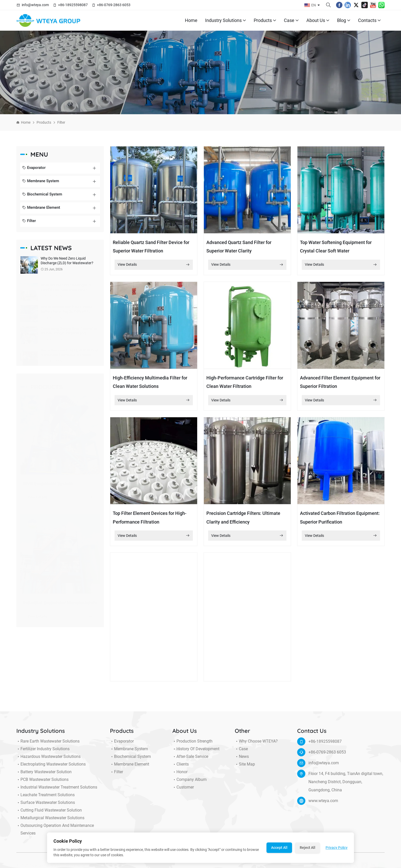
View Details (154, 265)
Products (265, 20)
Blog (344, 20)
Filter (61, 122)
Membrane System (41, 181)
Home (191, 20)
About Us (318, 20)
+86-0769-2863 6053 (114, 5)
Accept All (279, 848)
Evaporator (34, 168)
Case (291, 20)
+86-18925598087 (73, 5)
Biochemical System (42, 195)
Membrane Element (41, 208)
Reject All (308, 848)
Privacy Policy (337, 848)
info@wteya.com (35, 5)
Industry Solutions (226, 20)
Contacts (369, 20)
